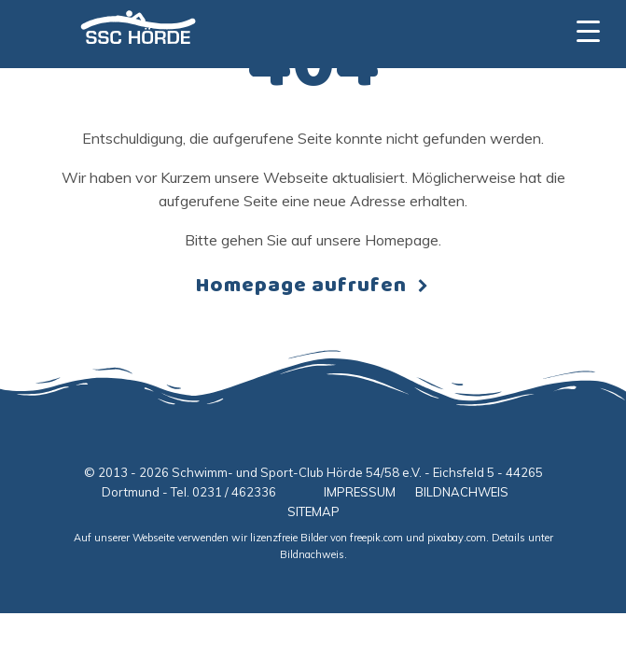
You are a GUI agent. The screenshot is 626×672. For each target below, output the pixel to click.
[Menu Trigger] (588, 30)
